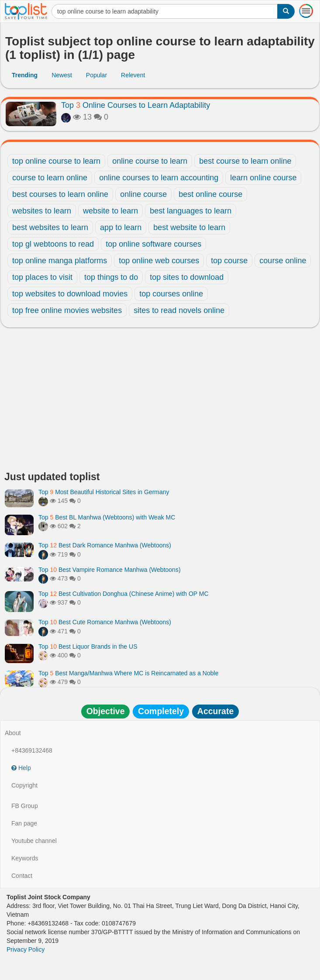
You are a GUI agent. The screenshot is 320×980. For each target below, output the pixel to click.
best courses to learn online (60, 194)
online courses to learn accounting (159, 178)
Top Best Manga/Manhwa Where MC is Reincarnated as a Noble (128, 673)
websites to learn (42, 211)
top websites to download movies (70, 294)
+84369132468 (32, 750)
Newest (62, 75)
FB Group (25, 806)
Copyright (24, 785)
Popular (96, 75)
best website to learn (189, 227)
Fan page (24, 823)
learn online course (263, 178)
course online (283, 261)
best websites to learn (50, 227)
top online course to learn (56, 161)
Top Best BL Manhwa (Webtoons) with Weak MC (107, 517)
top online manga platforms (60, 261)
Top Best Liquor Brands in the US (88, 646)
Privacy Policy (26, 949)
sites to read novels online (179, 310)
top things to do (111, 277)
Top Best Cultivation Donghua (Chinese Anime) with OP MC (124, 594)
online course (143, 194)
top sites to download (187, 277)
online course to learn (150, 161)
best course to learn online (245, 161)
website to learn (110, 211)
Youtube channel (34, 841)
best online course (210, 194)
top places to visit (42, 277)
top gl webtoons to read (53, 244)
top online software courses (153, 244)
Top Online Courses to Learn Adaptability (136, 105)
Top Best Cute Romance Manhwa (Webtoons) (105, 622)
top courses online (171, 294)
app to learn (121, 227)
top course (229, 261)
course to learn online (50, 178)
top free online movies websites (67, 310)
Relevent (133, 75)
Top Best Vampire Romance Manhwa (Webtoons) (110, 570)
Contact (22, 876)
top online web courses (159, 261)
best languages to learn (191, 211)
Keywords (25, 858)
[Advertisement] (160, 402)
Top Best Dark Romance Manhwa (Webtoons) (105, 545)
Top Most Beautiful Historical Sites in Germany (104, 492)
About (13, 733)
